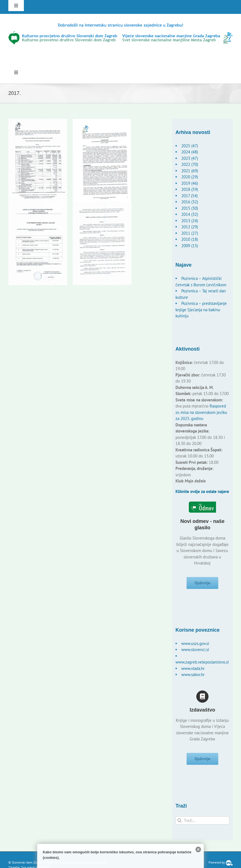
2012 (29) (190, 227)
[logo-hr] (120, 25)
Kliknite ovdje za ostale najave (202, 491)
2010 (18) (190, 239)
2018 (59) (190, 189)
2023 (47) (190, 158)
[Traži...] (202, 820)
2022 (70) (190, 164)
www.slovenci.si (195, 650)
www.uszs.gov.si (195, 643)
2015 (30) (190, 208)
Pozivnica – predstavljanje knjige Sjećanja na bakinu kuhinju (201, 310)
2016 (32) (190, 202)
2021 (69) (190, 171)
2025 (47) (190, 146)
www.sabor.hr (193, 675)
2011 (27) (190, 233)
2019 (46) (190, 183)
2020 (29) (190, 177)
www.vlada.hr (193, 668)
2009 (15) (190, 246)
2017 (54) (189, 196)
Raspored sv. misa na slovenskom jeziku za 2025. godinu (201, 412)
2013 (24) (190, 221)
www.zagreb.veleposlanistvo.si (202, 662)
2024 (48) (190, 152)
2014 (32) (190, 214)
